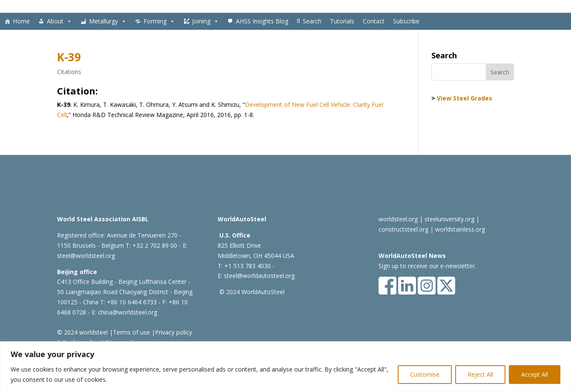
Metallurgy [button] (108, 21)
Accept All (535, 374)
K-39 (69, 57)
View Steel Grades (465, 98)
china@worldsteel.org (128, 312)
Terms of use (131, 332)
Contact (374, 21)
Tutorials (342, 21)
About (59, 21)
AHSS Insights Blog (262, 21)
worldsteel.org (398, 219)
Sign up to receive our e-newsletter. (427, 266)
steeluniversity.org (449, 219)
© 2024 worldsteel (82, 332)
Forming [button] (159, 21)
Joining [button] (205, 21)
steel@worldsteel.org (86, 256)
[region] (285, 367)
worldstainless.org (460, 229)
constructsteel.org (403, 229)
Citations (69, 72)
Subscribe (406, 21)
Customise (425, 374)
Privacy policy (174, 332)
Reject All (480, 374)
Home (21, 21)
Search (312, 21)
